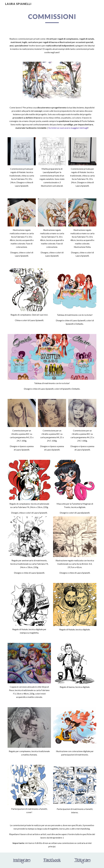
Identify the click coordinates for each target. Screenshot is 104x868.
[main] (52, 18)
